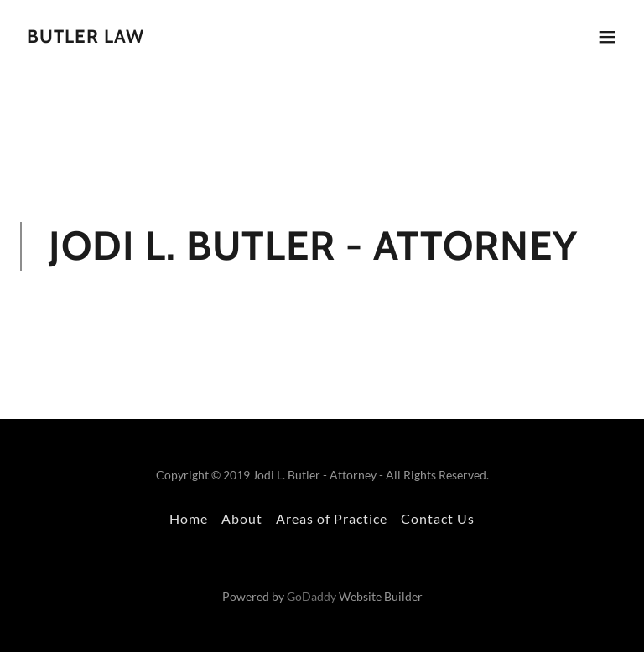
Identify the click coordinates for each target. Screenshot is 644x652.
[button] (607, 37)
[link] (86, 37)
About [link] (242, 518)
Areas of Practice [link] (332, 518)
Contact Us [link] (438, 518)
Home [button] (189, 518)
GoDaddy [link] (312, 596)
